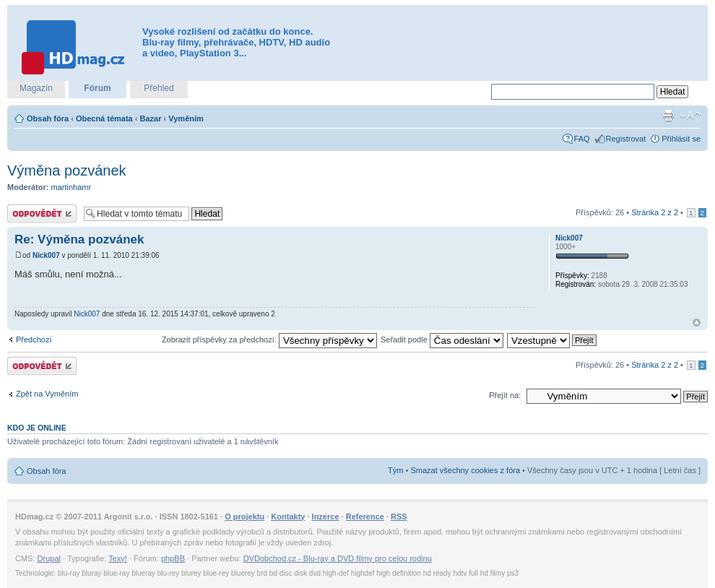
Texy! (118, 558)
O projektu (244, 516)
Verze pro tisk (668, 116)
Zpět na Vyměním (47, 394)
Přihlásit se (681, 139)
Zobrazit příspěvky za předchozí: (269, 340)
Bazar (151, 118)
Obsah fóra (48, 118)
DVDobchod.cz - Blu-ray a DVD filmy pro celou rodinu (338, 558)
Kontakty (288, 516)
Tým (395, 470)
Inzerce (326, 516)
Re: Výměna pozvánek (79, 239)
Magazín (36, 88)
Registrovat (626, 139)
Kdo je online (37, 428)
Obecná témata (104, 118)
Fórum (97, 88)
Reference (365, 516)
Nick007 (46, 255)
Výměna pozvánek (67, 170)
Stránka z (655, 212)
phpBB (173, 558)
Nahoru (697, 323)
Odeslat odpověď (42, 213)
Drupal (49, 558)
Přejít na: (505, 395)
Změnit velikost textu (690, 116)
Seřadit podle (442, 340)
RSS (399, 516)
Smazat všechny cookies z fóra (465, 470)
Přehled (159, 88)
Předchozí (34, 340)
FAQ (582, 139)
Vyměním (186, 118)
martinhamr (71, 187)
